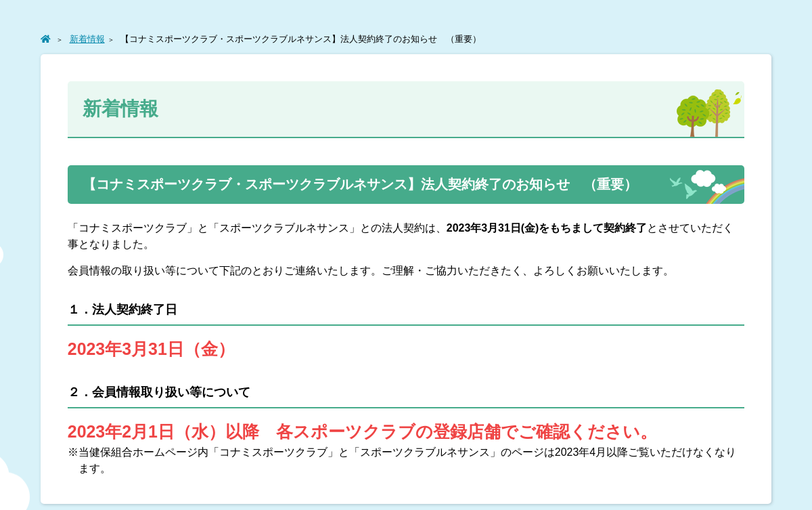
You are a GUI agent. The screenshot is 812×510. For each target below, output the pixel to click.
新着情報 (87, 39)
